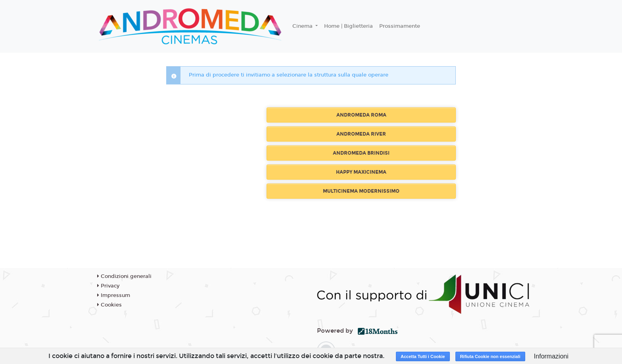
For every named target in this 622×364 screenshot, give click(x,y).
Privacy (108, 286)
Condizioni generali (124, 276)
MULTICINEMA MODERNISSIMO (361, 191)
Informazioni (551, 356)
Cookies (109, 305)
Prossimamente (400, 26)
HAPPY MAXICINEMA (361, 172)
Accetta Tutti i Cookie (423, 356)
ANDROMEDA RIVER (361, 134)
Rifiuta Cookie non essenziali (490, 356)
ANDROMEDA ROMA (361, 115)
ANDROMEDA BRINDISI (361, 153)
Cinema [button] (303, 26)
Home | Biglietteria (348, 26)
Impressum (114, 295)
